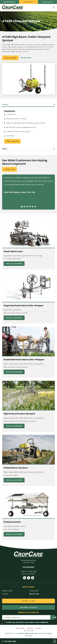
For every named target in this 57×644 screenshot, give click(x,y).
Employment (34, 591)
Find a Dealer (10, 58)
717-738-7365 (9, 641)
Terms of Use (28, 631)
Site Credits (20, 628)
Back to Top (34, 594)
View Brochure (26, 58)
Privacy (38, 628)
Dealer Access (48, 2)
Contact (5, 594)
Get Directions (28, 567)
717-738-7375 (30, 574)
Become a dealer (9, 2)
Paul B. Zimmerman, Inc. (28, 633)
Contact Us (9, 169)
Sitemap (30, 628)
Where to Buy (28, 2)
